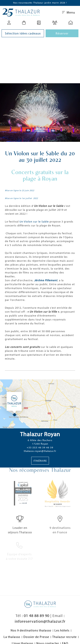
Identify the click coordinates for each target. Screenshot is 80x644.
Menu (69, 12)
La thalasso (12, 637)
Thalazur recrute (64, 637)
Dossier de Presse (36, 637)
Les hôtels (62, 630)
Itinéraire (40, 461)
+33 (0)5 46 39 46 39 (40, 447)
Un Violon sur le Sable (34, 222)
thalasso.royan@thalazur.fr (40, 451)
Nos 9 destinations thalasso (31, 630)
